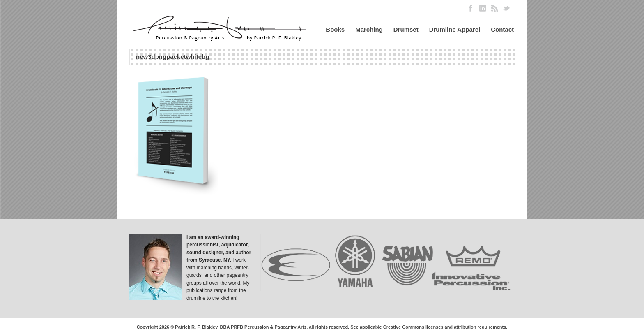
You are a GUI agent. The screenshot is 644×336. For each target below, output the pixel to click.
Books (335, 29)
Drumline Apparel (455, 29)
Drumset (406, 29)
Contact (502, 29)
